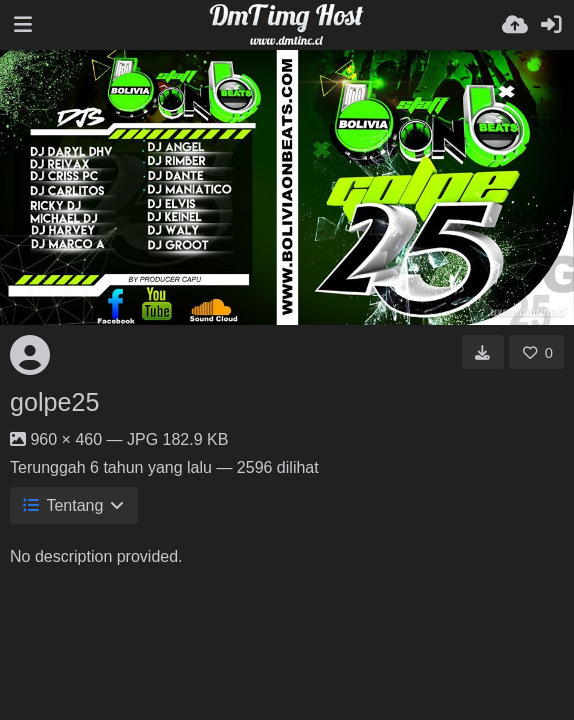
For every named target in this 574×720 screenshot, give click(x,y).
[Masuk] (551, 25)
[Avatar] (30, 355)
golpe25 (54, 402)
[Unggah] (515, 25)
